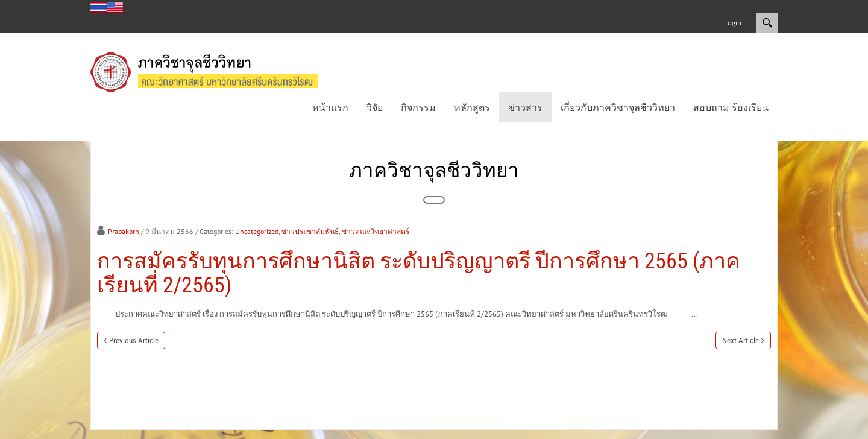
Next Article (741, 340)
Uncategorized (257, 231)
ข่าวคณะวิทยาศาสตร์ (376, 231)
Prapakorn (124, 231)
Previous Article (134, 340)
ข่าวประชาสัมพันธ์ (310, 231)
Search (767, 23)
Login (733, 23)
